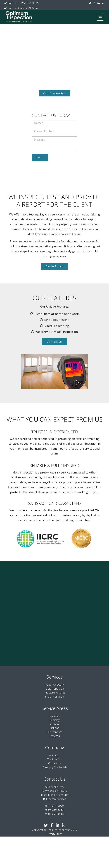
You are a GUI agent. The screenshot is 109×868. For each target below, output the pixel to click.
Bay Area (55, 736)
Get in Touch (54, 266)
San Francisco (55, 732)
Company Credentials (54, 767)
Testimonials (54, 759)
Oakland (55, 728)
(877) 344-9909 (22, 3)
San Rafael (55, 716)
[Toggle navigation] (100, 17)
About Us (54, 755)
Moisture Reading (55, 692)
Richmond (54, 724)
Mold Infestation (54, 697)
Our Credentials (54, 93)
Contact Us (54, 342)
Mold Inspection (55, 689)
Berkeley (54, 720)
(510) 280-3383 (21, 8)
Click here (51, 799)
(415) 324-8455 (55, 814)
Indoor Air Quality (55, 685)
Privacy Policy (55, 834)
